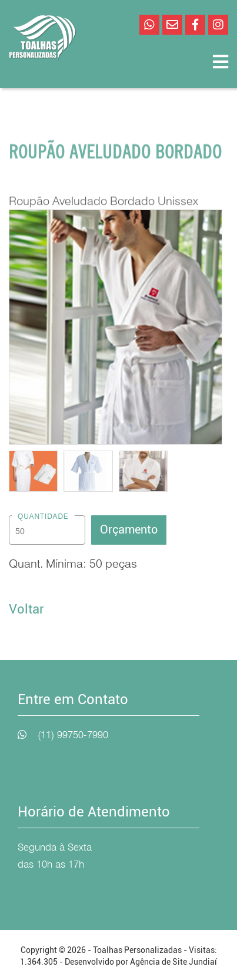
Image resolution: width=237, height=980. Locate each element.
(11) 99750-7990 (73, 735)
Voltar (26, 609)
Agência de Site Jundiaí (173, 962)
